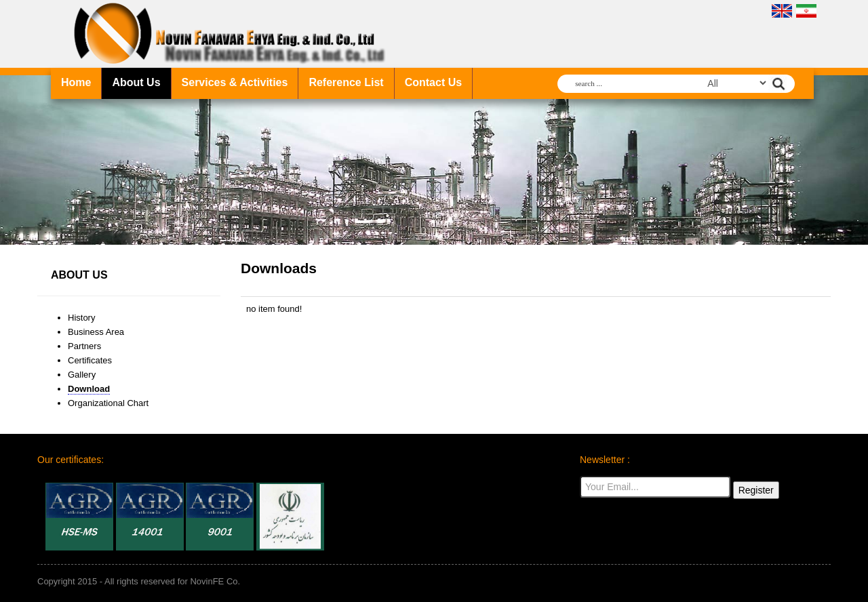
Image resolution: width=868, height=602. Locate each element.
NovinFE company (232, 34)
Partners (84, 346)
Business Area (96, 332)
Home (76, 82)
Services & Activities (235, 82)
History (81, 318)
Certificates (90, 360)
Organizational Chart (108, 403)
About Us (136, 82)
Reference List (346, 82)
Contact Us (433, 82)
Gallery (82, 375)
